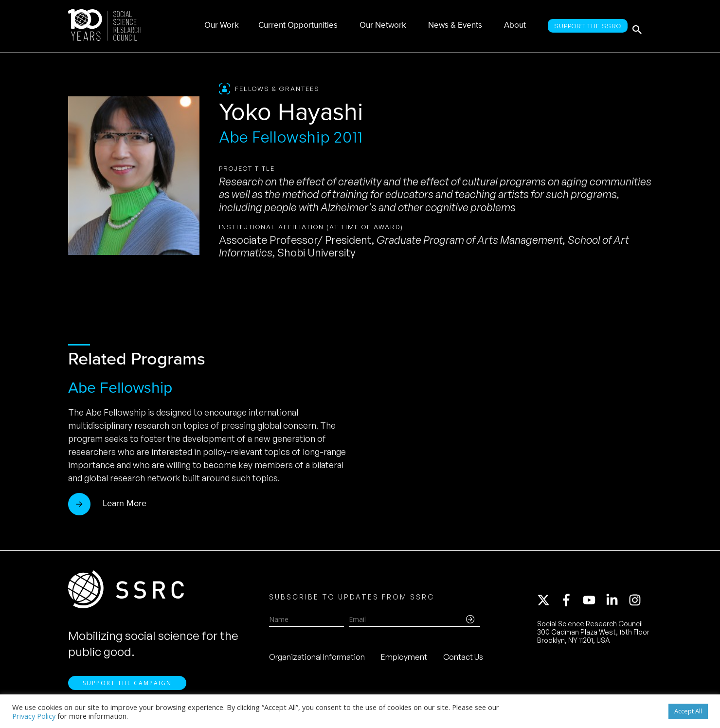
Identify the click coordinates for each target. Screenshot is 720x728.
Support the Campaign (127, 689)
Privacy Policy (34, 716)
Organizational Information (317, 660)
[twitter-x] (548, 603)
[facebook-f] (571, 603)
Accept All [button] (688, 711)
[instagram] (637, 603)
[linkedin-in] (616, 603)
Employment (404, 660)
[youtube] (594, 603)
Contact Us (463, 660)
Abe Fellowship (120, 387)
